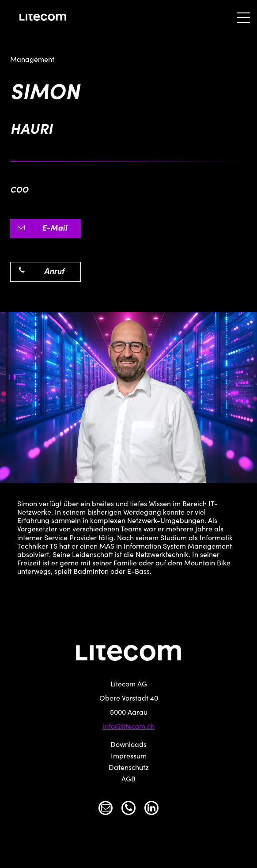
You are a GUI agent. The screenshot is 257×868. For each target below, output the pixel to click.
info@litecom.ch (129, 727)
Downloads (128, 745)
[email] (106, 809)
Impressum (129, 757)
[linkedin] (151, 809)
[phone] (128, 809)
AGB (128, 780)
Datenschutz (129, 768)
